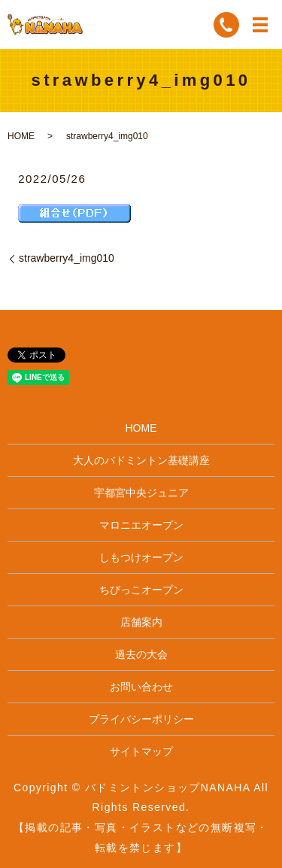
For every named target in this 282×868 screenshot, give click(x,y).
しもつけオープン (141, 557)
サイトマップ (141, 751)
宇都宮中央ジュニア (141, 493)
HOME (21, 136)
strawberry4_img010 (67, 258)
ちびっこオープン (141, 590)
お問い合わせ (141, 687)
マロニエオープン (141, 525)
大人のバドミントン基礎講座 (141, 460)
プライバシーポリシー (141, 719)
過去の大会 (141, 654)
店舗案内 (141, 622)
